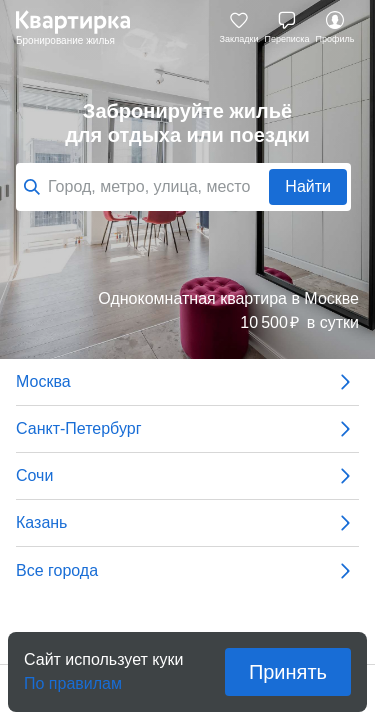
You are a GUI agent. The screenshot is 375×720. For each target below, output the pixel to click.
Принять (288, 672)
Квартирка (83, 28)
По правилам (73, 677)
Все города (187, 571)
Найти (308, 186)
